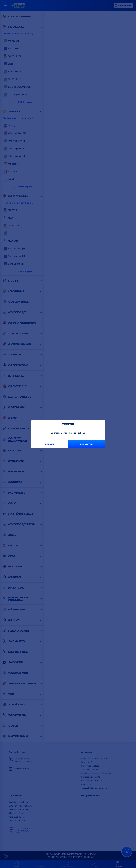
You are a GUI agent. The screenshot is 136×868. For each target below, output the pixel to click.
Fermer (50, 444)
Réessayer (86, 444)
